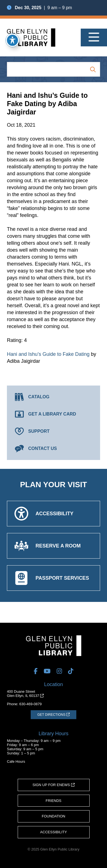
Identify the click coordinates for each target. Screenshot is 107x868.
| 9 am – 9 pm (39, 8)
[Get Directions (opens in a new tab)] (53, 715)
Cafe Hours (16, 761)
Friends (53, 801)
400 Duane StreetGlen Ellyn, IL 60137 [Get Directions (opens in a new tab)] (25, 694)
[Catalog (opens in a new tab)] (53, 397)
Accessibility (53, 832)
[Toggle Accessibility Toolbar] (12, 40)
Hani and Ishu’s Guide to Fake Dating (48, 354)
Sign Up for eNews (53, 785)
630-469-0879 (31, 704)
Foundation (53, 816)
